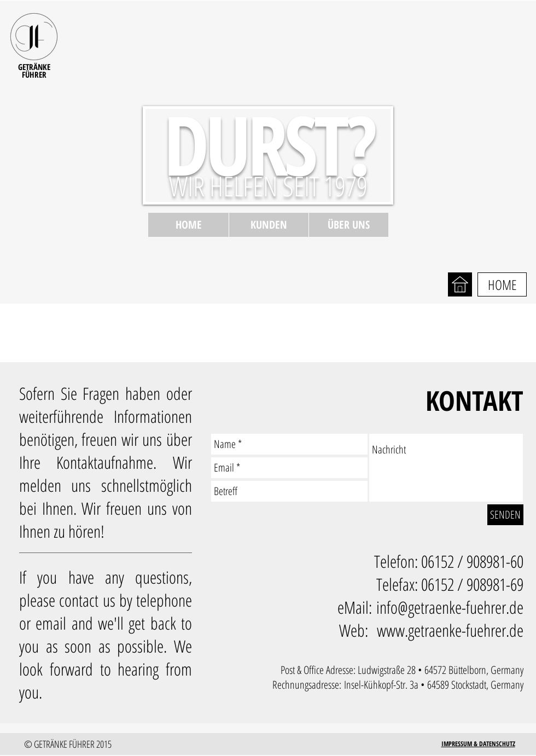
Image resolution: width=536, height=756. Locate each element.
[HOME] (502, 284)
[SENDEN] (505, 515)
